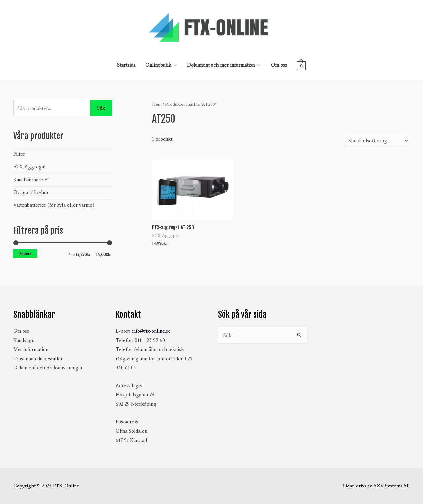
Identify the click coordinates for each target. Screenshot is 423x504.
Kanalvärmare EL (32, 180)
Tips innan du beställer (38, 359)
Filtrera (25, 254)
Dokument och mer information (221, 65)
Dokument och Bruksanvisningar (48, 368)
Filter (19, 154)
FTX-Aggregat (29, 167)
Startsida (126, 65)
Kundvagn (24, 340)
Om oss (279, 65)
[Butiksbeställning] (377, 141)
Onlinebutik (158, 65)
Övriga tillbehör (31, 192)
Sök (101, 108)
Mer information (31, 349)
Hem (157, 104)
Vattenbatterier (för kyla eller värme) (54, 205)
